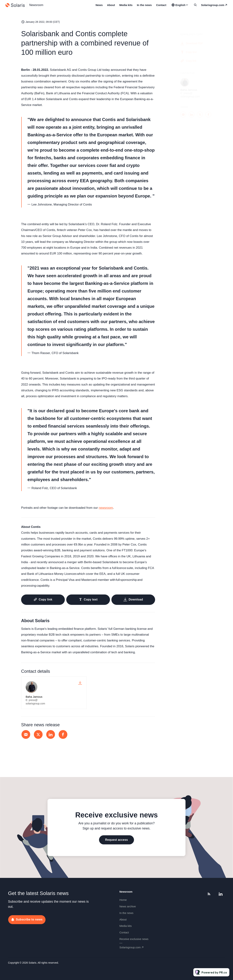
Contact (161, 5)
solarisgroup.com (213, 5)
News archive (128, 906)
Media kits (126, 5)
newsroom (106, 508)
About (111, 5)
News (99, 5)
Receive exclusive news (134, 939)
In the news (144, 5)
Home (123, 900)
